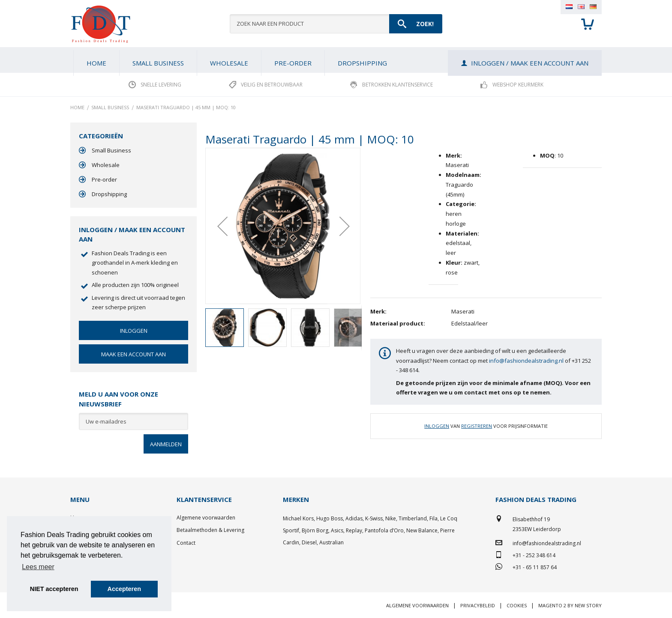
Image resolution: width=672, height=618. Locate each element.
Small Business (111, 150)
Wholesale (106, 165)
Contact (186, 543)
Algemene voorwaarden (206, 518)
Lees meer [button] (38, 567)
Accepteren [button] (124, 589)
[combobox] (336, 24)
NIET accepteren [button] (54, 589)
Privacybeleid (478, 605)
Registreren (477, 426)
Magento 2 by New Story (570, 605)
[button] (222, 226)
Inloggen (437, 426)
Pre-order (104, 179)
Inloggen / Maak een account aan (530, 63)
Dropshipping (109, 194)
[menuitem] (158, 63)
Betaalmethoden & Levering (210, 530)
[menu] (336, 60)
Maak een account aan (133, 354)
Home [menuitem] (96, 63)
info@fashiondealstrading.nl (526, 361)
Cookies (517, 605)
